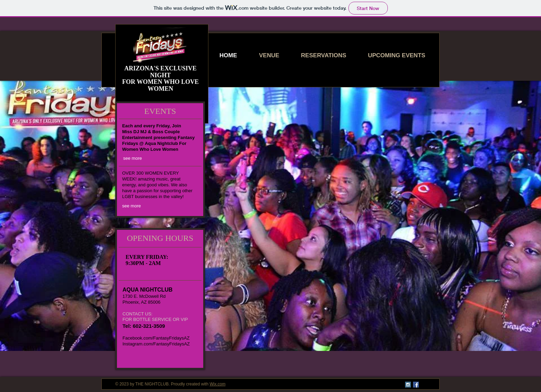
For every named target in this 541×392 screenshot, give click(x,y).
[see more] (135, 158)
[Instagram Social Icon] (408, 385)
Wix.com (217, 384)
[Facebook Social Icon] (416, 385)
